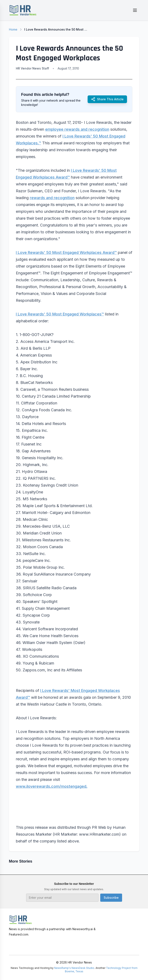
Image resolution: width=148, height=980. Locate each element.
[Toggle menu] (135, 10)
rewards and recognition (52, 198)
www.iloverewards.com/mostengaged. (52, 786)
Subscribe (111, 898)
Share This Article (107, 99)
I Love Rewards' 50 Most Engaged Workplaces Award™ (66, 252)
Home (13, 29)
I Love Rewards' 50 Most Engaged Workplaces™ (60, 314)
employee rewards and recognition (77, 129)
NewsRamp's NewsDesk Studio (74, 968)
